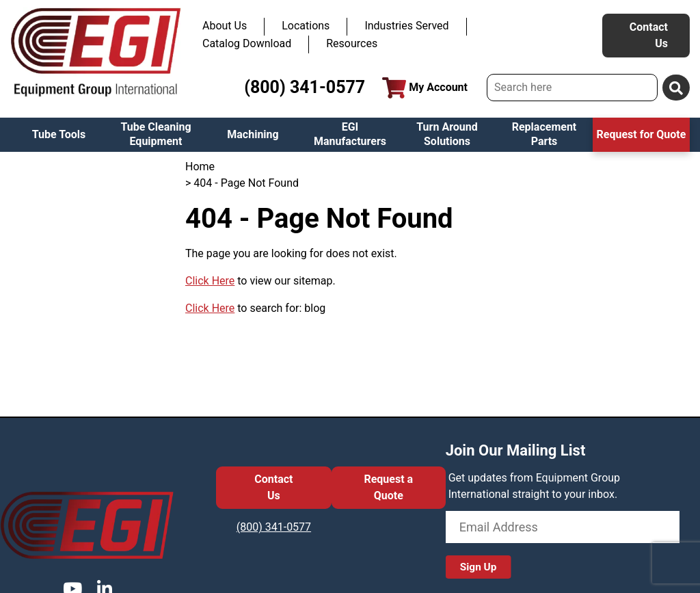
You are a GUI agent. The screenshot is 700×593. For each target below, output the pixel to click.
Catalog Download (247, 43)
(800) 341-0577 (305, 87)
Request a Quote (388, 487)
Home (200, 167)
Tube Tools (59, 134)
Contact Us (649, 35)
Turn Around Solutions (447, 134)
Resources (352, 43)
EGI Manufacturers (350, 134)
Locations (306, 26)
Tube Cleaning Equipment (156, 134)
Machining (253, 134)
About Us (225, 26)
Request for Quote (642, 134)
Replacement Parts (544, 134)
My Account (425, 88)
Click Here (210, 281)
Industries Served (406, 26)
